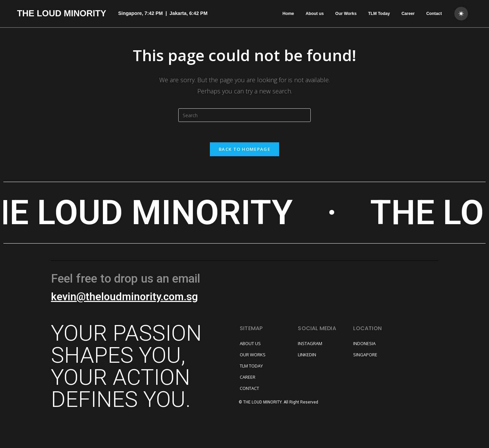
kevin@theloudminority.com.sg (124, 297)
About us (315, 14)
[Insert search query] (244, 115)
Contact (434, 14)
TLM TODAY (251, 366)
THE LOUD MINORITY (62, 13)
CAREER (248, 377)
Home (288, 14)
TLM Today (379, 14)
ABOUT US (250, 343)
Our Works (346, 14)
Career (408, 14)
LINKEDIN (307, 355)
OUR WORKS (253, 355)
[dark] (461, 14)
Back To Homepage (244, 149)
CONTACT (249, 388)
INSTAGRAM (310, 343)
